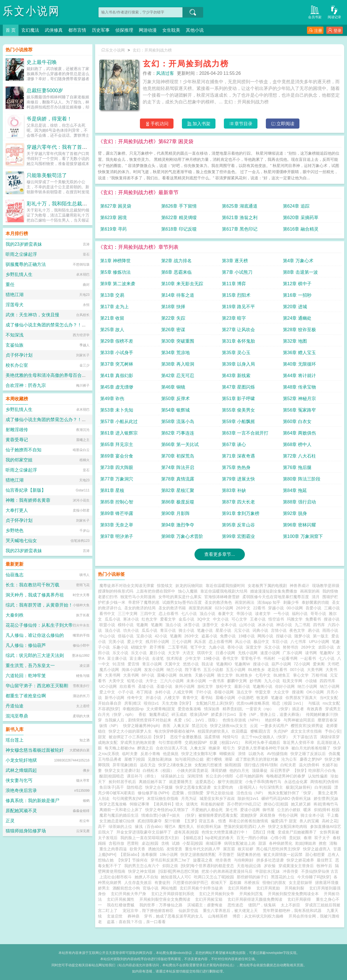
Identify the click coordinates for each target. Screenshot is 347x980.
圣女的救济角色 (218, 602)
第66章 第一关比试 (180, 444)
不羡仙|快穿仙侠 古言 (320, 871)
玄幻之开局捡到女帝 (218, 894)
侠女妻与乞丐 (19, 780)
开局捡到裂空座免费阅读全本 (294, 894)
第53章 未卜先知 (117, 410)
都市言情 (77, 30)
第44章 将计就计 (299, 376)
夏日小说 (157, 653)
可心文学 (239, 619)
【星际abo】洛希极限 (138, 854)
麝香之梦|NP (311, 759)
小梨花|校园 (193, 843)
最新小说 (242, 686)
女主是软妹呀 (301, 883)
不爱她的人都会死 (207, 810)
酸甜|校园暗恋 (112, 776)
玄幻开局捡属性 (122, 899)
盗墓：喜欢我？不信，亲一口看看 (136, 922)
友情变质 (174, 849)
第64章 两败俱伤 (299, 433)
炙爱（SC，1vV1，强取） (197, 720)
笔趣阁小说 (262, 686)
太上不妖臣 (290, 905)
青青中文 (190, 698)
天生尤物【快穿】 (177, 703)
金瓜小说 (186, 619)
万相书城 (319, 675)
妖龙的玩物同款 (189, 586)
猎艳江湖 (15, 295)
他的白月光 (239, 770)
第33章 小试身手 (117, 353)
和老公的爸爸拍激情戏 (248, 821)
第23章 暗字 (234, 318)
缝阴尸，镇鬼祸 (262, 905)
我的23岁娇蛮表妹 (24, 244)
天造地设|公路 (249, 866)
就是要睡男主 (181, 782)
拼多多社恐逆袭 (270, 860)
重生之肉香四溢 (113, 849)
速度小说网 (270, 653)
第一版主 (321, 636)
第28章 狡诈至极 (299, 330)
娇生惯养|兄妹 (326, 798)
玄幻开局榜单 (241, 888)
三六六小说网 (172, 681)
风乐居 (200, 642)
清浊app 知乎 (269, 602)
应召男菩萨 (280, 770)
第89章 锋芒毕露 (117, 513)
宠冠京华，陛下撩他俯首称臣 (148, 911)
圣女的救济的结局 (140, 608)
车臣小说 (280, 642)
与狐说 (314, 703)
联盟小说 (107, 625)
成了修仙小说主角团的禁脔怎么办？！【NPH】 (53, 325)
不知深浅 (15, 335)
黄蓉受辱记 (17, 440)
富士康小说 (117, 658)
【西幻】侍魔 (263, 832)
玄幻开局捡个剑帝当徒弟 (202, 888)
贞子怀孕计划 (19, 355)
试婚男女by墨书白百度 (182, 602)
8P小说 (148, 675)
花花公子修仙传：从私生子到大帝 (39, 625)
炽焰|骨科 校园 (327, 810)
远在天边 (148, 765)
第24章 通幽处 (297, 318)
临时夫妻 (130, 754)
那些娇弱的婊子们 (252, 877)
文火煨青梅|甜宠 (161, 709)
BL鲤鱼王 (282, 675)
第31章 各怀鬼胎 (238, 341)
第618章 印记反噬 (179, 229)
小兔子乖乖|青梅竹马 (263, 782)
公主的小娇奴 (289, 810)
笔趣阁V (327, 653)
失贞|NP (281, 731)
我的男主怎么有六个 (142, 866)
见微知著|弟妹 (160, 759)
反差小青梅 (150, 754)
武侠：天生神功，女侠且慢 (32, 315)
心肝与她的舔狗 (250, 776)
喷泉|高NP (199, 714)
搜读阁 (298, 692)
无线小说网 (248, 653)
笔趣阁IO (224, 664)
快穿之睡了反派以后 (308, 754)
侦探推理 (124, 30)
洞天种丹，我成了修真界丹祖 (35, 595)
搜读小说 (332, 619)
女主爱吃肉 (223, 787)
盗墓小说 (209, 636)
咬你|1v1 (151, 703)
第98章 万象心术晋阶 (182, 536)
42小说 (161, 636)
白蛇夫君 (288, 765)
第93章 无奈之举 (117, 525)
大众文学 (281, 692)
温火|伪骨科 (309, 765)
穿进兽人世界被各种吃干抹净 (263, 748)
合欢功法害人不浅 (172, 748)
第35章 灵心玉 (236, 353)
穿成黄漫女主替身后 (296, 866)
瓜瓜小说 (112, 619)
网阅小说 (265, 636)
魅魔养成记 (159, 714)
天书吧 (333, 664)
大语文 (188, 653)
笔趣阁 (142, 625)
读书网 (311, 653)
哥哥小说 (318, 614)
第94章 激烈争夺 (178, 525)
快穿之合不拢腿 (159, 787)
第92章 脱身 (295, 513)
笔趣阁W (242, 664)
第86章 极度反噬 (178, 502)
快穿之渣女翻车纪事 (199, 754)
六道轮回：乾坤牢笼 (26, 676)
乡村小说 (163, 692)
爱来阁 (319, 664)
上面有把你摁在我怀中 (156, 591)
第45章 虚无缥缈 (117, 387)
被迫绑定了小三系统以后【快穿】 (138, 737)
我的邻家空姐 (19, 460)
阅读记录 (334, 12)
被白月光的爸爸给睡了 (311, 748)
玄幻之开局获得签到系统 (174, 894)
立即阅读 (283, 124)
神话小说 (284, 625)
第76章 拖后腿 (297, 467)
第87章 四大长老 (238, 502)
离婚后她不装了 (153, 782)
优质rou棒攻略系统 (253, 703)
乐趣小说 (120, 647)
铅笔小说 (135, 681)
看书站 (207, 698)
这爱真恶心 (205, 782)
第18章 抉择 (173, 307)
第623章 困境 (113, 218)
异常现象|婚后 (125, 765)
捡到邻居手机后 (122, 782)
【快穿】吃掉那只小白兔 (314, 770)
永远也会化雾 (296, 782)
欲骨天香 (137, 849)
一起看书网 (288, 658)
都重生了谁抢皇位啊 (26, 696)
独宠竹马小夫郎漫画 (138, 597)
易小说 (314, 630)
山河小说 (247, 625)
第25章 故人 (112, 330)
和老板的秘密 (212, 804)
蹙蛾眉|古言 (261, 731)
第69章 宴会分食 (117, 456)
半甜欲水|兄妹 (268, 871)
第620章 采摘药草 (301, 218)
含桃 (165, 843)
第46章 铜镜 (173, 387)
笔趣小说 (205, 630)
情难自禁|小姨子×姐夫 (161, 815)
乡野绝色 (15, 530)
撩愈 (323, 843)
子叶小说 (203, 692)
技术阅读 (174, 658)
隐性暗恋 (135, 787)
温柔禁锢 (212, 737)
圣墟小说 (146, 686)
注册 (315, 30)
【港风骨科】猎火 (168, 804)
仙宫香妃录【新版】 (26, 490)
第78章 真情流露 (178, 479)
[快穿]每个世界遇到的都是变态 (207, 866)
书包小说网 (288, 815)
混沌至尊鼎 (17, 716)
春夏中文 (226, 614)
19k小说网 (169, 854)
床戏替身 (268, 815)
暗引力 (229, 748)
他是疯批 (171, 754)
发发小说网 (154, 670)
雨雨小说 (330, 630)
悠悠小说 (191, 664)
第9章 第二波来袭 (118, 284)
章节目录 (241, 124)
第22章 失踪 (173, 318)
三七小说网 (182, 642)
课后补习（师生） (142, 776)
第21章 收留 (112, 318)
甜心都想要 (315, 854)
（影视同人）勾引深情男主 (259, 787)
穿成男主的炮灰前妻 (138, 742)
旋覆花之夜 (203, 860)
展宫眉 (229, 849)
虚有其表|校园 (186, 832)
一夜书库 (217, 681)
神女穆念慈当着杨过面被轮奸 (35, 750)
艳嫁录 (214, 748)
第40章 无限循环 (299, 364)
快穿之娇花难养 (300, 860)
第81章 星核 (112, 490)
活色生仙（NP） (251, 793)
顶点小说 (207, 614)
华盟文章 (263, 692)
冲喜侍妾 (290, 871)
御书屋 (268, 810)
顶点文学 (244, 692)
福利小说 (300, 614)
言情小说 (279, 630)
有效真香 (315, 709)
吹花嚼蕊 (240, 731)
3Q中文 (204, 619)
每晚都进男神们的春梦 (286, 776)
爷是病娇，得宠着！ (49, 119)
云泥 (254, 726)
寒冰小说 (131, 619)
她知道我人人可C (176, 877)
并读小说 (153, 698)
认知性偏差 (318, 776)
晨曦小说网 (167, 675)
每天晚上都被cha (120, 748)
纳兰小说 (174, 670)
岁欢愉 (270, 866)
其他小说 (195, 30)
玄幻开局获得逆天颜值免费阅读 (256, 899)
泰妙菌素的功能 (315, 602)
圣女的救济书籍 (172, 608)
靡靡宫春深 (327, 720)
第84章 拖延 (295, 490)
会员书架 (315, 12)
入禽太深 (181, 726)
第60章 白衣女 (297, 422)
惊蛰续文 (165, 586)
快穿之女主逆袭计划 (122, 770)
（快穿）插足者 (290, 709)
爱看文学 (168, 619)
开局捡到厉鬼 (252, 894)
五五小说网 (236, 670)
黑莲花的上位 (283, 877)
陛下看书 (193, 670)
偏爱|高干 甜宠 (284, 821)
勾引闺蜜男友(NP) (128, 798)
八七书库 (298, 642)
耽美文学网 (292, 681)
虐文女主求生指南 (306, 731)
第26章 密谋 (173, 330)
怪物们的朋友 (274, 883)
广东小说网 (292, 653)
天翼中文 (172, 664)
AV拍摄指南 (277, 754)
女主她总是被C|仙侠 (117, 821)
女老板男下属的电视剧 (267, 586)
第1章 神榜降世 (115, 261)
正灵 (10, 821)
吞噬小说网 (224, 692)
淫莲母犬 (15, 305)
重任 (10, 285)
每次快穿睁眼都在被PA (175, 731)
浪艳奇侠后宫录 (21, 790)
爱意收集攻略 (189, 709)
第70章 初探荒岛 (178, 456)
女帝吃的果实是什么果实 (180, 597)
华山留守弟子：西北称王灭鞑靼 (37, 686)
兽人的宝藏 (309, 821)
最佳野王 (325, 860)
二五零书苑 (178, 647)
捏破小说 (284, 636)
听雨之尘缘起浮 (21, 254)
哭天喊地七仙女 (21, 541)
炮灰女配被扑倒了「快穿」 (292, 793)
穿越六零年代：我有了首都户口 (62, 147)
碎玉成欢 (179, 714)
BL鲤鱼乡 (256, 670)
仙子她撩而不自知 (24, 450)
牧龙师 (262, 698)
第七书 (231, 810)
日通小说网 (225, 653)
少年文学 (193, 658)
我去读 (207, 664)
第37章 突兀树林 (117, 364)
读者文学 (263, 614)
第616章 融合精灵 (301, 229)
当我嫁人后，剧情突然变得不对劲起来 (138, 720)
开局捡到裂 (296, 888)
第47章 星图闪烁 (238, 387)
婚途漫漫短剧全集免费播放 (274, 591)
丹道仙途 (15, 706)
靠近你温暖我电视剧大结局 (224, 591)
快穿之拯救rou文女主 (229, 726)
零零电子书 (251, 658)
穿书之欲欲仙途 (220, 793)
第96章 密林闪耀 (299, 525)
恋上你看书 (168, 614)
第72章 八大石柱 (299, 456)
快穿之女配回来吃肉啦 (288, 826)
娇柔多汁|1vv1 (223, 714)
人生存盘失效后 (138, 883)
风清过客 (165, 73)
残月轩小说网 (157, 642)
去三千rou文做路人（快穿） (266, 737)
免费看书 (313, 619)
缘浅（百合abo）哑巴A (155, 826)
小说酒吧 (246, 698)
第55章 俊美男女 (238, 410)
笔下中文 (198, 647)
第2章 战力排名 (176, 261)
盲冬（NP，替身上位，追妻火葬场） (271, 714)
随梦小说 (302, 636)
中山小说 (107, 636)
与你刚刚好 (244, 860)
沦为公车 (289, 759)
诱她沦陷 (156, 849)
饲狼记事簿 (139, 804)
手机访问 (157, 124)
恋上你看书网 (221, 642)
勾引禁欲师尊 (170, 742)
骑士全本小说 (312, 815)
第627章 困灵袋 (116, 206)
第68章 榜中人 (297, 444)
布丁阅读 (144, 692)
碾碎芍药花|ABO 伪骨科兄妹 (286, 798)
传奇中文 (135, 698)
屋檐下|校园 (135, 759)
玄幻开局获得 (300, 899)
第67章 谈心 (234, 444)
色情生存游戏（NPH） (242, 720)
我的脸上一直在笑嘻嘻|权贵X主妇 (150, 838)
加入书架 (199, 124)
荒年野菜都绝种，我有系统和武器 (292, 911)
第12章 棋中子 (297, 284)
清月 (316, 597)
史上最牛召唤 (42, 62)
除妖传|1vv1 (248, 798)
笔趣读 (277, 698)
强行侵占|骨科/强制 (261, 765)
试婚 (176, 843)
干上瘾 (333, 815)
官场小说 (151, 888)
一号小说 (281, 614)
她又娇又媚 (301, 804)
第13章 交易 (112, 295)
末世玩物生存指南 (163, 798)
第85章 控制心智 (117, 502)
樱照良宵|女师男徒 (307, 726)
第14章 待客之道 (178, 295)
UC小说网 (108, 686)
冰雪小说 (192, 625)
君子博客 (157, 647)
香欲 (142, 714)
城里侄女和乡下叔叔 (217, 798)
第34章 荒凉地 (175, 353)
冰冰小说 (266, 625)
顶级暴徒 (260, 770)
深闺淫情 (195, 776)
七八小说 (189, 614)
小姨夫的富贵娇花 (193, 770)
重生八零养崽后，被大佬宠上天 (230, 911)
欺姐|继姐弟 (306, 843)
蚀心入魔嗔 (188, 591)
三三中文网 (128, 614)
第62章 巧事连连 (178, 433)
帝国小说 (244, 614)
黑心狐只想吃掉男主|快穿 (278, 849)
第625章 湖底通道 (240, 206)
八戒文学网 (183, 692)
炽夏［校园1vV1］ (226, 742)
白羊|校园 (323, 787)
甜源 (262, 843)
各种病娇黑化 (281, 843)
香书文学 (230, 658)
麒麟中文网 (237, 681)
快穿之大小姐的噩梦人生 (130, 731)
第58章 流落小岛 (178, 422)
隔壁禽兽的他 (249, 854)
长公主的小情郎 (219, 776)
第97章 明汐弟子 (117, 536)
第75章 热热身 (236, 467)
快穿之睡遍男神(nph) (141, 726)
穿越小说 (276, 608)
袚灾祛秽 (245, 849)
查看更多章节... (220, 554)
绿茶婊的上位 (173, 776)
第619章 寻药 (113, 229)
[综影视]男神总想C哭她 (179, 871)
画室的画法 (245, 602)
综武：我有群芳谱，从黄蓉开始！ (39, 605)
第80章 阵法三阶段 (302, 479)
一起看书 (308, 658)
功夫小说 (131, 630)
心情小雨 (278, 838)
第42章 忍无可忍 (178, 376)
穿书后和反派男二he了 (170, 860)
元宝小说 (242, 630)
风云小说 (243, 642)
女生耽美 (171, 30)
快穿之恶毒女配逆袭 (193, 787)
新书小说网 (114, 698)
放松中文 (224, 686)
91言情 (119, 664)
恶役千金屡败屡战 (186, 737)
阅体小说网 (132, 670)
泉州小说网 (185, 686)
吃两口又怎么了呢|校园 (214, 877)
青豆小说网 (152, 664)
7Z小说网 (302, 664)
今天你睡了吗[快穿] (314, 877)
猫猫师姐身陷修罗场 (26, 831)
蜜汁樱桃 (214, 759)
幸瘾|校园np (133, 709)
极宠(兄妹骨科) (299, 787)
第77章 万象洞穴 (117, 479)
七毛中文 (263, 675)
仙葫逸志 (15, 575)
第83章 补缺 (234, 490)
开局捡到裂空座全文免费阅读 (166, 899)
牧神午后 (324, 866)
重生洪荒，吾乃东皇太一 (30, 666)
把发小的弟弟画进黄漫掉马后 (227, 871)
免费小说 (228, 636)
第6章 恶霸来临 (176, 272)
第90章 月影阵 (175, 513)
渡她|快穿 (249, 815)
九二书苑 (303, 625)
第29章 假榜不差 (117, 341)
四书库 (319, 625)
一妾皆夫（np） (260, 709)
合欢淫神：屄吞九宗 (26, 385)
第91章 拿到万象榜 (241, 513)
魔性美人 (186, 826)
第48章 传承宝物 (299, 387)
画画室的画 (310, 591)
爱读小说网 (250, 810)
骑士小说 (186, 630)
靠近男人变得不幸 (299, 742)
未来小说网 (196, 681)
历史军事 (101, 30)
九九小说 (272, 681)
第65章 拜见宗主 (117, 444)
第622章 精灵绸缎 (179, 218)
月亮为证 (189, 798)
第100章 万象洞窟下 (303, 536)
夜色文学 (297, 630)
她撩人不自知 (146, 877)
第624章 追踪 (296, 206)
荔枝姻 (235, 883)
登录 (335, 30)
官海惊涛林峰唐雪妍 (222, 597)
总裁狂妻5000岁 (45, 90)
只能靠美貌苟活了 (47, 175)
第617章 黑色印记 (240, 229)
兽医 (167, 726)
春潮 (308, 838)
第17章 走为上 (114, 307)
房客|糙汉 (133, 703)
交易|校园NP (196, 742)
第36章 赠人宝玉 (299, 353)
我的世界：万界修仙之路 (161, 905)
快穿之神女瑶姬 (142, 871)
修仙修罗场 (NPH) (153, 793)
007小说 (297, 670)
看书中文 (107, 614)
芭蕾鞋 (133, 843)
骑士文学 (225, 675)
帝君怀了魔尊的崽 (144, 602)
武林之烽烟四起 (21, 770)
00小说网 (295, 608)
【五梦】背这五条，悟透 (205, 821)
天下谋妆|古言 (305, 737)
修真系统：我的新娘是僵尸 (32, 801)
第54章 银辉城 (175, 410)
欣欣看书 (127, 686)
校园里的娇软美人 (213, 731)
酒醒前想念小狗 (126, 888)
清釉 (333, 843)
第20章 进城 (295, 307)
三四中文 (148, 614)
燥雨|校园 (233, 765)
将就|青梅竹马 (326, 804)
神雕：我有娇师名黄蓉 (28, 500)
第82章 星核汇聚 (178, 490)
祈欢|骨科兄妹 (209, 826)
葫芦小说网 (281, 664)
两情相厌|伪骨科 (325, 782)
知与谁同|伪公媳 (189, 759)
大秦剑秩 (15, 615)
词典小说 (260, 630)
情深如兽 (212, 709)
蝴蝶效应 (227, 754)
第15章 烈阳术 (236, 295)
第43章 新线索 (236, 376)
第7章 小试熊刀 (237, 272)
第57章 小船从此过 (119, 422)
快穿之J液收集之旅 (175, 765)
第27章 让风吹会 (238, 330)
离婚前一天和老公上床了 (121, 810)
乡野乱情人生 (19, 274)
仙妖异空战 (188, 911)
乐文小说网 (31, 11)
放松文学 (205, 686)
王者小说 (258, 619)
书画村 (269, 658)
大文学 (174, 653)
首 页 (11, 30)
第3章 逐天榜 (235, 261)
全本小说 (229, 625)
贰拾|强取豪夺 (150, 821)
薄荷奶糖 (219, 770)
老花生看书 (277, 670)
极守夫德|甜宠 (230, 782)
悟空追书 (276, 619)
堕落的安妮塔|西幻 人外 (245, 826)
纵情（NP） (110, 726)
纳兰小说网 (307, 686)
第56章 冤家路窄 (299, 410)
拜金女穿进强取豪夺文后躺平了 (144, 832)
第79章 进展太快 (238, 479)
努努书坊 (290, 647)
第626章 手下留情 (179, 206)
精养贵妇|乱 (233, 709)
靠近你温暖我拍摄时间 (225, 586)
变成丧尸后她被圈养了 (297, 832)
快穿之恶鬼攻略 (113, 804)
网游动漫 (148, 30)
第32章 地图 (295, 341)
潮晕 (229, 759)
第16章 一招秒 (297, 295)
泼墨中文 (210, 625)
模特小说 (126, 625)
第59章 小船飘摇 (238, 422)
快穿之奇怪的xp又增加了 (167, 810)
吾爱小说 (313, 608)
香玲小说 (235, 647)
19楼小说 (247, 636)
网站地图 (169, 888)
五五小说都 (213, 670)
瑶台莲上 (15, 740)
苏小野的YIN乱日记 (244, 804)
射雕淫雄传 (17, 430)
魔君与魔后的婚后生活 (119, 815)
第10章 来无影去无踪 (182, 284)
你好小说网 (285, 686)
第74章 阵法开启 (178, 467)
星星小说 (223, 630)
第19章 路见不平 (238, 307)
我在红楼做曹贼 (121, 905)
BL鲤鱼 (186, 675)
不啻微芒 (226, 854)
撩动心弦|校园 (276, 804)
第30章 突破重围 (178, 341)
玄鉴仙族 (15, 345)
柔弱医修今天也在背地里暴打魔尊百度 (276, 597)
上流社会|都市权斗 (116, 877)
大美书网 (315, 670)
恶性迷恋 (235, 905)
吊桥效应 (252, 883)
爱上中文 (135, 642)
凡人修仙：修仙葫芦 (26, 645)
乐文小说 (272, 647)
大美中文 (116, 681)
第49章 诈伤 (112, 399)
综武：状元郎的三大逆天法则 (35, 655)
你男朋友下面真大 (301, 698)
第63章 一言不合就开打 (245, 433)
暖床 (307, 810)
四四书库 (327, 681)
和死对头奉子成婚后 (262, 742)
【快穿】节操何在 (132, 860)
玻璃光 (192, 804)
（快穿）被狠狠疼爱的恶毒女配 (210, 815)
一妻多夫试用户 (274, 726)
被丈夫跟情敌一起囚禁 (283, 854)
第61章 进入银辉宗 (119, 433)
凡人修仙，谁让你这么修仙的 (35, 635)
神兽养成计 (299, 586)
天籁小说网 (205, 675)
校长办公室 (17, 365)
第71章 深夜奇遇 (238, 456)
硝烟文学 (139, 647)
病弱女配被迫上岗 (240, 843)
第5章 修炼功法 (115, 272)
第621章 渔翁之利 (240, 218)
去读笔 (158, 658)
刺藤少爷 (291, 602)
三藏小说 (332, 608)
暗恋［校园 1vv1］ (289, 703)
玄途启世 (115, 916)
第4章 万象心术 (298, 261)
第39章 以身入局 (238, 364)
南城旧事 (214, 843)
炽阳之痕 (170, 866)
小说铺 (311, 681)
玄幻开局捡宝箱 (210, 899)
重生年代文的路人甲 (203, 849)
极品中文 (261, 642)
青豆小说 (168, 630)
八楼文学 (172, 698)
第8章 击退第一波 (300, 272)
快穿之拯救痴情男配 (198, 854)
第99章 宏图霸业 (238, 536)
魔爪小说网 (109, 670)
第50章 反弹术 (175, 399)
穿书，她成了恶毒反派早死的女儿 (173, 916)
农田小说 (326, 647)
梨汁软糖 (172, 821)
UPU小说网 (319, 642)
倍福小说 (126, 636)
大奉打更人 (17, 510)
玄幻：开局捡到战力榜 (152, 50)
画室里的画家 (200, 608)
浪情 (242, 754)
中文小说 (221, 619)
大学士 (151, 681)
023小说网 (224, 608)
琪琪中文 (205, 653)
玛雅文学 (295, 619)
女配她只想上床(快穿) (215, 703)
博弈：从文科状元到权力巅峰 (258, 916)
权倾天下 (219, 883)
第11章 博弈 (234, 284)
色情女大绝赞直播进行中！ (225, 832)
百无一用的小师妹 (252, 838)
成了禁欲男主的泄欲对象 (257, 759)
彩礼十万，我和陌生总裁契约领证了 (67, 204)
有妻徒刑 (162, 883)
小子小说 (126, 692)
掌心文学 (301, 675)
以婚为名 (256, 754)
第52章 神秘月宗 (299, 399)
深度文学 (254, 647)
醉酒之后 (145, 748)
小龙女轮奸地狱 (21, 760)
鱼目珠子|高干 (112, 787)
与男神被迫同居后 (299, 720)
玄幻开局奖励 (269, 888)
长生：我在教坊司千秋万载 (32, 585)
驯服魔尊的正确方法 (26, 264)
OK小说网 (315, 692)
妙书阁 (255, 681)
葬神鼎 (133, 916)
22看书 (259, 608)
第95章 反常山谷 (238, 525)
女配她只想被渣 (208, 765)
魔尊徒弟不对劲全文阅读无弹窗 (127, 586)
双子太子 (322, 838)
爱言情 (133, 664)
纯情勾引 (231, 737)
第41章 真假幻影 (117, 376)
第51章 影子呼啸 (238, 399)
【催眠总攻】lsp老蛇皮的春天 (208, 838)
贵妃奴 (295, 838)
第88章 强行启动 (299, 502)
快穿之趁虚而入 (317, 849)
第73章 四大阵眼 (117, 467)
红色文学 (149, 619)
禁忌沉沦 (200, 726)
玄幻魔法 (30, 30)
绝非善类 (223, 860)
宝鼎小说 (144, 636)
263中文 (243, 608)
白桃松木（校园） (158, 770)
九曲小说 (217, 647)
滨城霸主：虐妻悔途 (205, 905)
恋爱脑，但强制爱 (188, 793)
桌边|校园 (150, 843)
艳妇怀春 (273, 720)
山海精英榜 (218, 916)
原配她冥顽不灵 (21, 811)
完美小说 (116, 642)
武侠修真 (54, 30)
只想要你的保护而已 (191, 883)
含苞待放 (116, 843)
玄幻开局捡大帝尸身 (130, 894)
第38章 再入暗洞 (178, 364)
